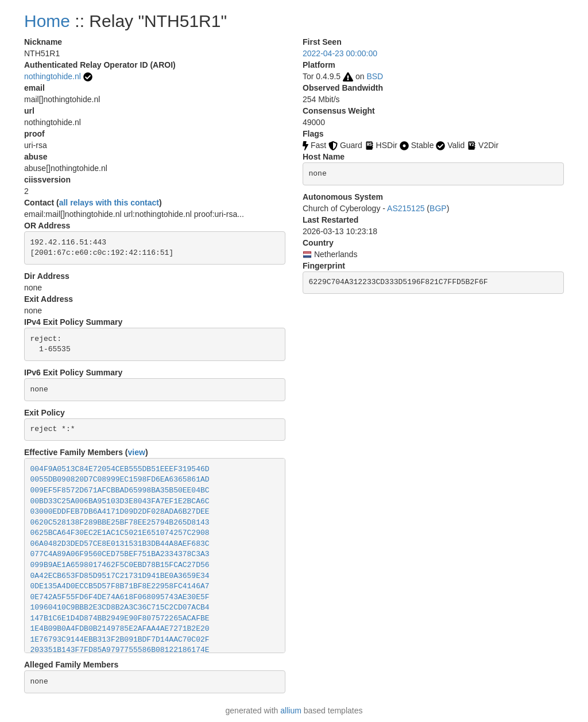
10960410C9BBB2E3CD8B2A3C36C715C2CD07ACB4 (120, 608)
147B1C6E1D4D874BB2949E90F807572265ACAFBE (120, 618)
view (137, 452)
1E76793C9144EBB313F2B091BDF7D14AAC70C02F (120, 640)
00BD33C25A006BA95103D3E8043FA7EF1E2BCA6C (120, 501)
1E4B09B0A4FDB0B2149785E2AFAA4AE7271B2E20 (120, 629)
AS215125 (406, 208)
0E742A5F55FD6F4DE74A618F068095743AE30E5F (120, 597)
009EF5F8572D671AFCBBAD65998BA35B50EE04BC (120, 490)
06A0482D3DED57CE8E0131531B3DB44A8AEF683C (120, 544)
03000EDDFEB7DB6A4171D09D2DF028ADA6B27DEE (120, 512)
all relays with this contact (109, 203)
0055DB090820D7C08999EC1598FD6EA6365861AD (120, 480)
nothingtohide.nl (53, 76)
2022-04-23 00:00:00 (340, 53)
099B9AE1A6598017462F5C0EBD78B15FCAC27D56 (120, 565)
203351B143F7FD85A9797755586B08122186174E (120, 650)
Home (47, 21)
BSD (375, 76)
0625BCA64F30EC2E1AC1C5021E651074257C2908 (120, 533)
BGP (438, 208)
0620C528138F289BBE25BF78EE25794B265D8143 (120, 523)
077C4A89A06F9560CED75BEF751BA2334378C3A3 (120, 554)
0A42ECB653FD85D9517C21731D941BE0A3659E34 (120, 576)
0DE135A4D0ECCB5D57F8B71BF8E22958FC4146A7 (120, 586)
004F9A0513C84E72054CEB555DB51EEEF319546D (120, 469)
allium (291, 711)
